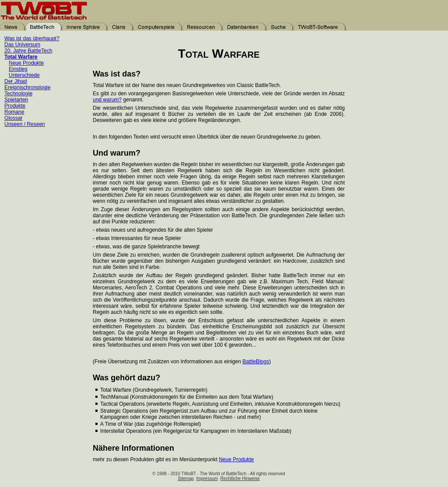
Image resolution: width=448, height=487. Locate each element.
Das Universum (22, 45)
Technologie (18, 94)
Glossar (13, 118)
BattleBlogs (256, 362)
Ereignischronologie (27, 87)
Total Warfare (21, 57)
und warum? (107, 100)
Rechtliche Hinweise (240, 478)
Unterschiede (24, 75)
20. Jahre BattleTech (28, 51)
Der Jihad (16, 81)
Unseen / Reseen (25, 124)
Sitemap (186, 478)
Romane (14, 112)
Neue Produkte (26, 63)
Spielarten (16, 100)
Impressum (207, 478)
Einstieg (18, 69)
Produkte (15, 106)
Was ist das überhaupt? (32, 38)
